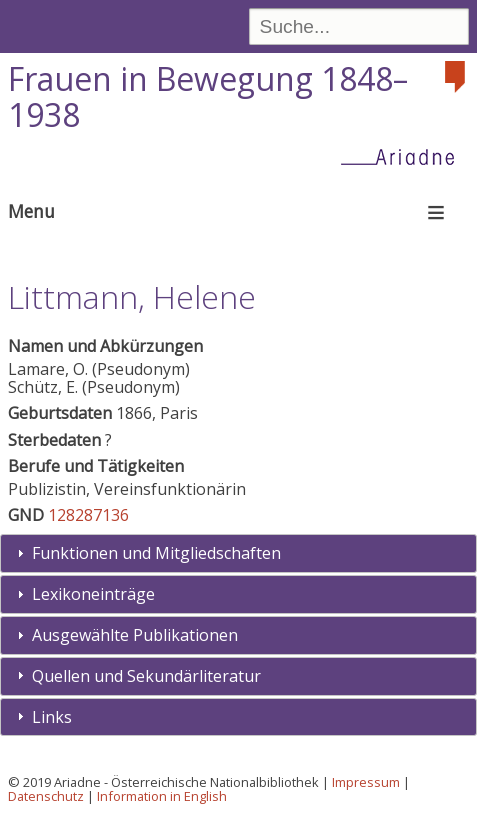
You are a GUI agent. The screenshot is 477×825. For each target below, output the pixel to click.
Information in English (162, 796)
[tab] (238, 553)
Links (52, 717)
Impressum (366, 782)
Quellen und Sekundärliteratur (146, 676)
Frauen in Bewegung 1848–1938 (208, 97)
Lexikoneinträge (93, 594)
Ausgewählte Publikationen (135, 635)
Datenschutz (46, 796)
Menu (31, 211)
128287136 (88, 515)
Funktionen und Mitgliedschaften (156, 553)
